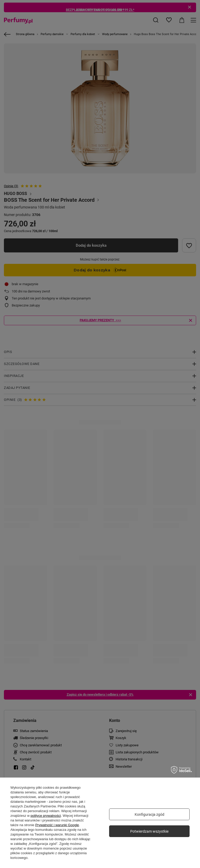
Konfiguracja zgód (149, 814)
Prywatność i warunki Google (57, 825)
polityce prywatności (46, 816)
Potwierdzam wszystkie (149, 831)
